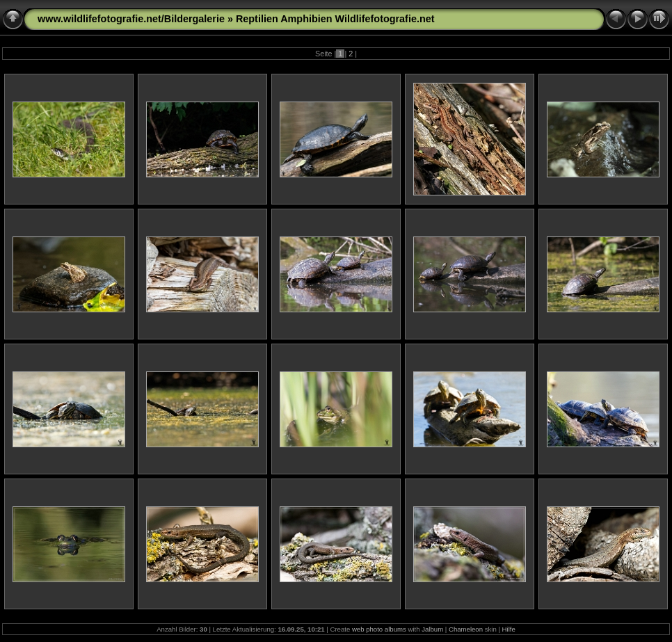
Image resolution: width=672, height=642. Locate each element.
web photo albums (379, 629)
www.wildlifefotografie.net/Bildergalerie (131, 19)
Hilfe (509, 629)
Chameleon (466, 629)
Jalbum (432, 629)
